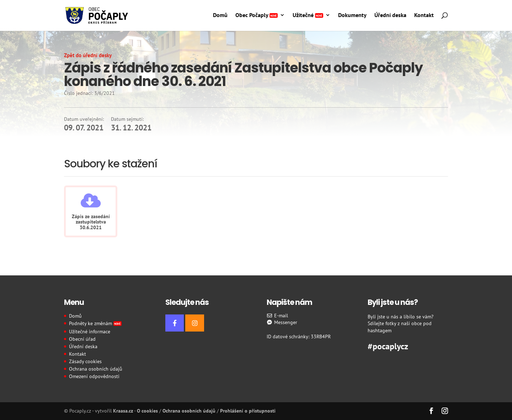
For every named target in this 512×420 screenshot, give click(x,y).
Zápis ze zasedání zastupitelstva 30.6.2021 (91, 222)
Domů (220, 15)
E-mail (278, 316)
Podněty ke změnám (95, 323)
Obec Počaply (257, 15)
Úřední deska (390, 15)
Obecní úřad (82, 339)
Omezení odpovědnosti (94, 376)
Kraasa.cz (123, 411)
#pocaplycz (388, 345)
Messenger (282, 322)
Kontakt (424, 15)
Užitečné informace (90, 332)
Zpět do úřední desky (88, 55)
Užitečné (308, 15)
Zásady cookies (85, 361)
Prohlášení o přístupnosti (248, 411)
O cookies (147, 411)
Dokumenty (352, 15)
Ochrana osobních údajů (96, 369)
